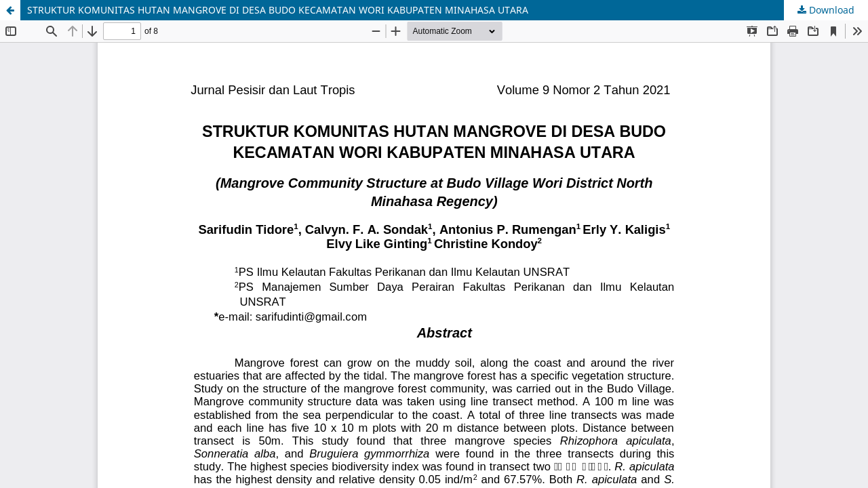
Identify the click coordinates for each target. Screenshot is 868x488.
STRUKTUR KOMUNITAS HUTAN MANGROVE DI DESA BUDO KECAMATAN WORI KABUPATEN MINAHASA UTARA (278, 10)
